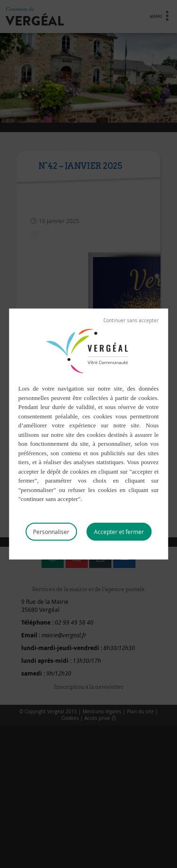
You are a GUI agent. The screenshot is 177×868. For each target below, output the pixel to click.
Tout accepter (119, 532)
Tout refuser (131, 321)
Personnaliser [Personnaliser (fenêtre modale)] (51, 532)
